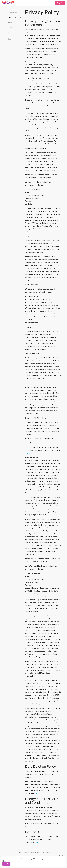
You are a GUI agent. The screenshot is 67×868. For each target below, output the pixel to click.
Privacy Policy (13, 17)
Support (28, 453)
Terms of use (13, 12)
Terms (25, 856)
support (38, 842)
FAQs (10, 28)
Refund (10, 33)
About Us (11, 23)
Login (50, 3)
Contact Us (12, 39)
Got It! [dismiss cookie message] (6, 864)
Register (60, 3)
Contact (42, 856)
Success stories (8, 856)
